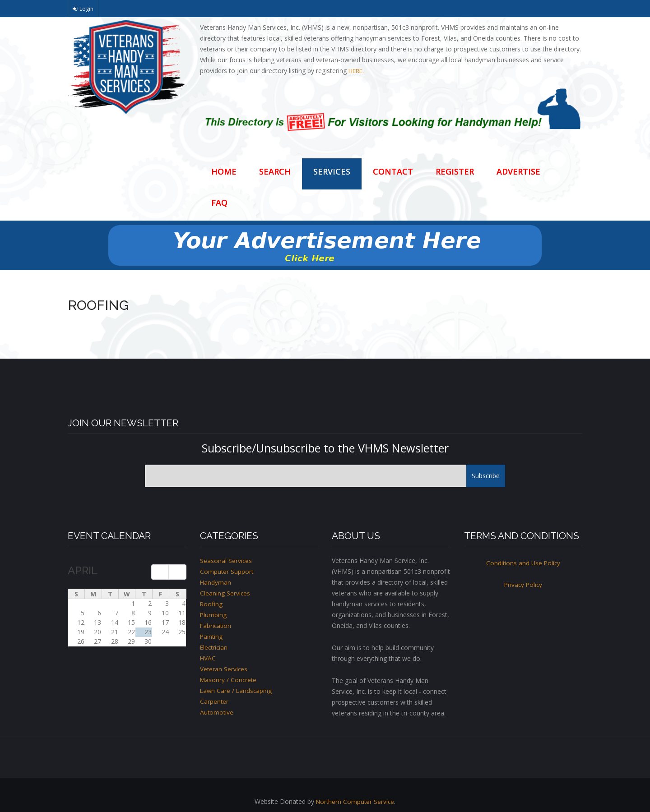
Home (224, 171)
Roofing (211, 604)
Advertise (518, 171)
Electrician (215, 647)
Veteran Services (224, 669)
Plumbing (214, 615)
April (83, 570)
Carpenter (214, 701)
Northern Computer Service (355, 801)
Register (455, 171)
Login (87, 9)
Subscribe (486, 476)
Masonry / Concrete (229, 680)
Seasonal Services (226, 561)
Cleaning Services (225, 593)
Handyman (216, 582)
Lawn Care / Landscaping (237, 690)
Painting (212, 636)
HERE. (356, 71)
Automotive (217, 712)
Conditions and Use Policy (523, 563)
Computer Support (227, 571)
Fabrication (216, 625)
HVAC (208, 658)
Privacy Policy (523, 584)
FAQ (219, 203)
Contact (393, 171)
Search (275, 171)
